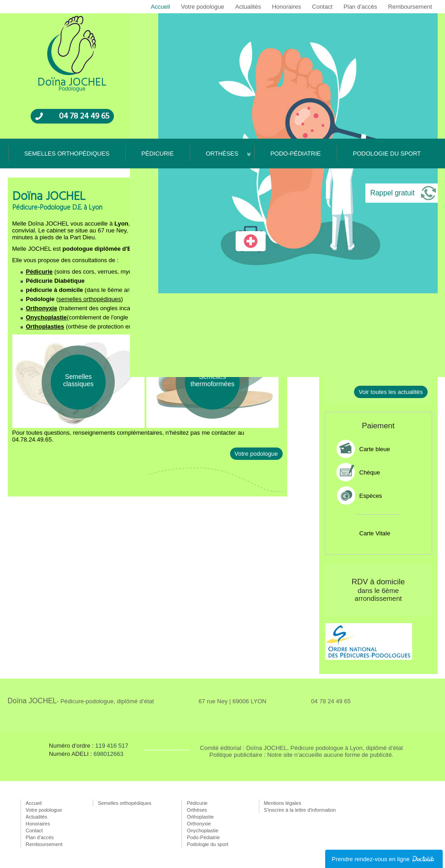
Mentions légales (283, 803)
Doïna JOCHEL (81, 701)
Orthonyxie (42, 308)
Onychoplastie (47, 317)
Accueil (161, 7)
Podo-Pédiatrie (295, 154)
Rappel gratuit (392, 193)
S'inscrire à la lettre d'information (300, 810)
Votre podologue (203, 7)
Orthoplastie (200, 817)
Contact (322, 7)
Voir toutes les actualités (391, 392)
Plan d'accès (360, 7)
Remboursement (410, 7)
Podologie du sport (387, 154)
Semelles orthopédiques (67, 154)
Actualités (248, 7)
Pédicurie (158, 154)
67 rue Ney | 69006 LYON (232, 701)
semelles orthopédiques (89, 299)
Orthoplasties (45, 326)
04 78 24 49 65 (84, 116)
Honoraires (287, 7)
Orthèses (222, 154)
